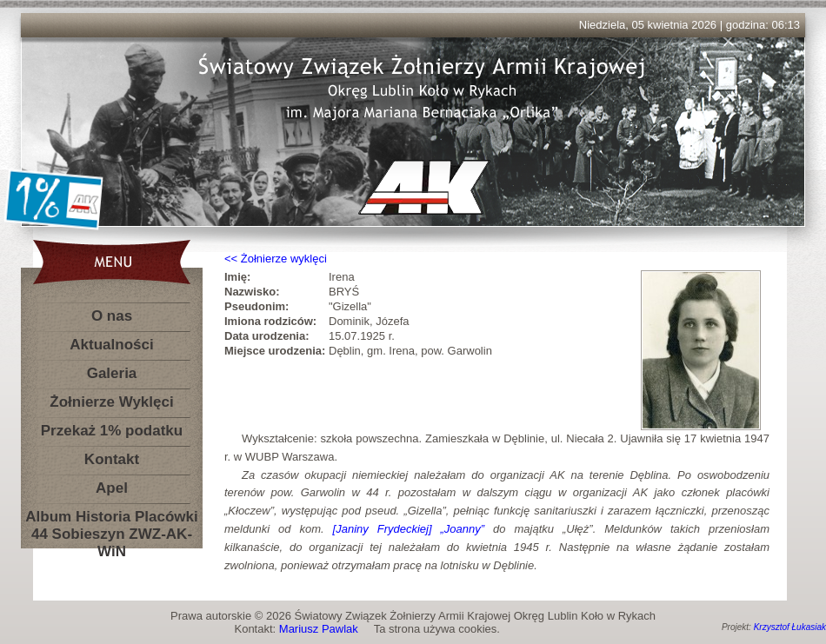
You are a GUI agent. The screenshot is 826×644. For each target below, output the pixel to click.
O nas (112, 316)
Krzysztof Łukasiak (790, 627)
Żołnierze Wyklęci (111, 402)
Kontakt (112, 459)
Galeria (112, 373)
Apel (112, 488)
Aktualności (111, 345)
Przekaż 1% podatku (112, 431)
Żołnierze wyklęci (284, 259)
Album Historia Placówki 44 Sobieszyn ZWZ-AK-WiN (111, 520)
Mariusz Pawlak (319, 629)
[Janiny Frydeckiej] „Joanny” (409, 529)
